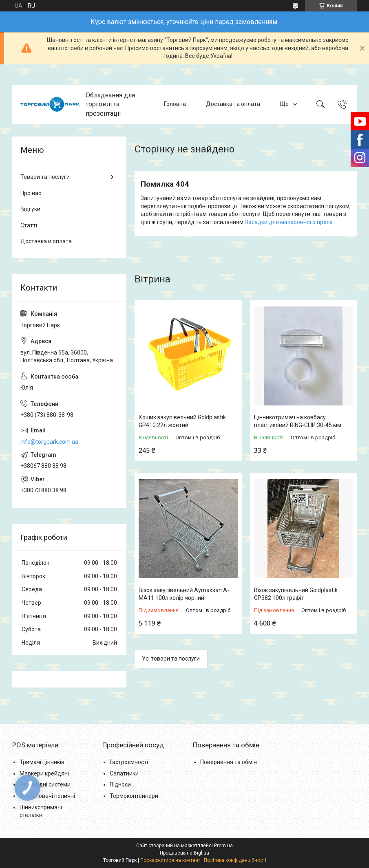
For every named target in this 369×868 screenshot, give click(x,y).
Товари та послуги (45, 177)
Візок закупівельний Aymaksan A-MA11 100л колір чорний (184, 594)
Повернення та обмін (229, 762)
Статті (29, 225)
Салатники (124, 773)
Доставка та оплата (233, 104)
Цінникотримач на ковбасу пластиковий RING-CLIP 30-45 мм (298, 421)
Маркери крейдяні (44, 773)
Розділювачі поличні (47, 796)
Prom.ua (223, 846)
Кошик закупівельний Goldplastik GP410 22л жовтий (182, 421)
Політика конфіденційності (235, 860)
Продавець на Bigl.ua (184, 853)
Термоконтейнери (134, 796)
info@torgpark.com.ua (49, 442)
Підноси (120, 784)
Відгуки (30, 209)
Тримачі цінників (42, 762)
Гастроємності (129, 762)
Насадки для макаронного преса (289, 222)
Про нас (31, 193)
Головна (175, 104)
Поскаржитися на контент (170, 860)
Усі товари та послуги (171, 659)
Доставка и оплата (46, 241)
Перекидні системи (45, 784)
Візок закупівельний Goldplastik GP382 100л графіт (296, 594)
